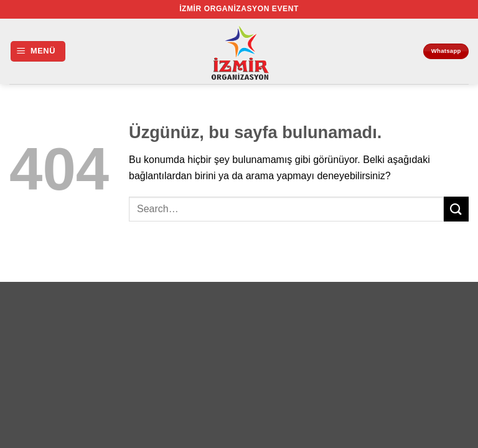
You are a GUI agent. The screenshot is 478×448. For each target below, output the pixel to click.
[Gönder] (456, 209)
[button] (38, 51)
